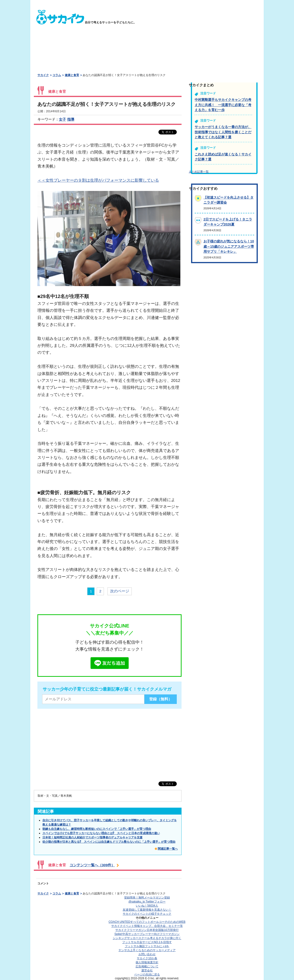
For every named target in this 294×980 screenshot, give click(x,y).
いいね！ (147, 906)
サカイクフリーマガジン (147, 930)
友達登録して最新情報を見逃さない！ (147, 910)
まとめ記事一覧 (199, 172)
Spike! (147, 934)
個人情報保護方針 (147, 962)
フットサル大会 (147, 942)
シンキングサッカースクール (147, 938)
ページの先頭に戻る (147, 975)
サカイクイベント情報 (147, 926)
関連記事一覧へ (168, 849)
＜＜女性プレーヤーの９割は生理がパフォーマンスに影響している (98, 180)
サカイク (43, 75)
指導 (71, 119)
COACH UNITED (147, 922)
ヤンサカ (147, 950)
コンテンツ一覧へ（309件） (92, 865)
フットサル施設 (147, 946)
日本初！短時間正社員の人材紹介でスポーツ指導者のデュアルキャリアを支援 (92, 837)
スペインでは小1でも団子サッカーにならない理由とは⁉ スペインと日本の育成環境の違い (101, 833)
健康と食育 (72, 75)
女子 (62, 119)
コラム (57, 75)
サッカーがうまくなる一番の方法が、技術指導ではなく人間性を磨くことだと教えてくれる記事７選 (223, 132)
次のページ (120, 591)
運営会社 (147, 970)
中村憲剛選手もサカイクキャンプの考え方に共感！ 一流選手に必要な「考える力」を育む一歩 (223, 105)
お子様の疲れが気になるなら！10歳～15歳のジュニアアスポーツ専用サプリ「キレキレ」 (229, 246)
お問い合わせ (147, 954)
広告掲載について (147, 966)
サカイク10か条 (147, 958)
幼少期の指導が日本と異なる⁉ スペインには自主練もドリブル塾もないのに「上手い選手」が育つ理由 (109, 842)
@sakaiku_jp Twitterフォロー (147, 902)
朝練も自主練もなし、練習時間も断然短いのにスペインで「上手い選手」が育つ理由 (97, 829)
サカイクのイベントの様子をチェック (147, 914)
